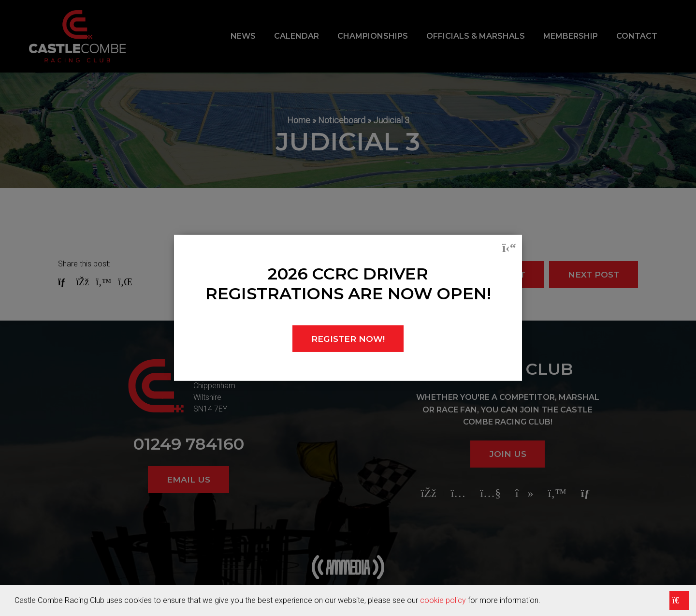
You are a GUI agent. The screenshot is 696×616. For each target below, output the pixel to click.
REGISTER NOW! (348, 338)
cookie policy (443, 600)
